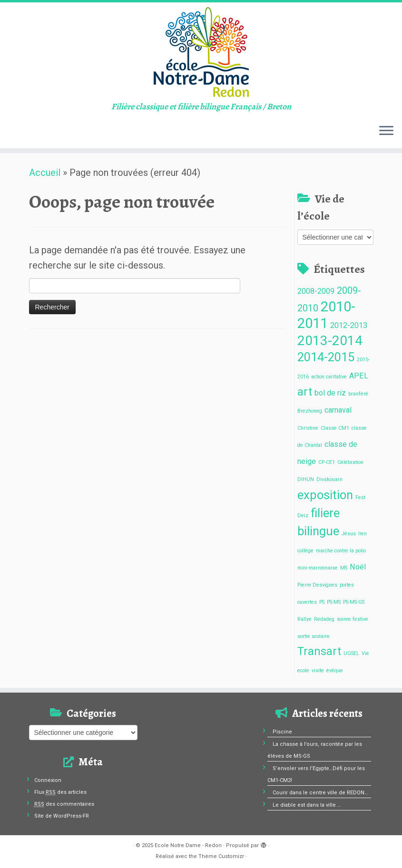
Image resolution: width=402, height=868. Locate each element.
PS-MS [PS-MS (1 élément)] (334, 602)
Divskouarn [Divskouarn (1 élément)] (329, 479)
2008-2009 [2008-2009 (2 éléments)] (316, 291)
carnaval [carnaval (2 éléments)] (338, 410)
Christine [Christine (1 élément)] (308, 428)
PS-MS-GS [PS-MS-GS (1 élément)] (354, 602)
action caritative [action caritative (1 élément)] (329, 377)
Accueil (45, 173)
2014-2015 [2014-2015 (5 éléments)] (326, 357)
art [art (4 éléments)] (305, 392)
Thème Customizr (221, 856)
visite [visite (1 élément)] (318, 670)
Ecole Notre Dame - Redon (188, 845)
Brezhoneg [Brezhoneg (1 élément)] (310, 411)
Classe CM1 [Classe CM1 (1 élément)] (335, 428)
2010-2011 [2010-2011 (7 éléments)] (326, 315)
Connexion (48, 780)
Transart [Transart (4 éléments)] (319, 651)
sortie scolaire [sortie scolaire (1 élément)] (314, 636)
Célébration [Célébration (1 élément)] (350, 462)
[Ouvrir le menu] (386, 131)
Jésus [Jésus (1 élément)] (349, 534)
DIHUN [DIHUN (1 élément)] (306, 479)
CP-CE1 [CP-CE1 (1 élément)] (327, 462)
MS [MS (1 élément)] (344, 568)
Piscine (282, 732)
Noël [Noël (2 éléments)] (358, 567)
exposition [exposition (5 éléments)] (325, 495)
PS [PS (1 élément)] (322, 602)
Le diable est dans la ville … (307, 805)
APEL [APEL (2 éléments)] (359, 376)
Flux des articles (60, 792)
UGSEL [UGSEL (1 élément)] (351, 653)
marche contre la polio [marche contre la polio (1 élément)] (341, 551)
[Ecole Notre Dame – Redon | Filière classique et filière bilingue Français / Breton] (201, 52)
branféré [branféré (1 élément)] (358, 394)
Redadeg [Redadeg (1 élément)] (324, 619)
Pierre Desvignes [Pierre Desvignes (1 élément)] (317, 585)
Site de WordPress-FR (62, 816)
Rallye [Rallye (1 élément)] (304, 619)
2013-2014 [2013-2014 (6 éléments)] (330, 341)
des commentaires (64, 804)
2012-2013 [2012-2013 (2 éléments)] (349, 325)
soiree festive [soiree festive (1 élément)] (353, 619)
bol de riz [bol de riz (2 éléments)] (330, 393)
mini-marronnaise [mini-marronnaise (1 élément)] (318, 568)
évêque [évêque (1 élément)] (335, 670)
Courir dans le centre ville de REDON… (320, 793)
